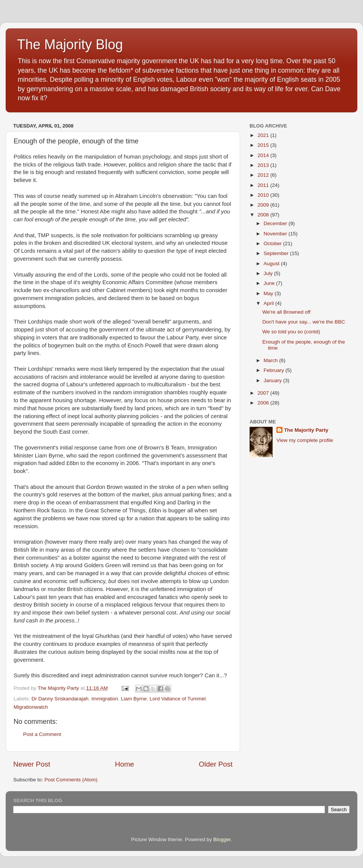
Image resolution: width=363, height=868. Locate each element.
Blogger (222, 839)
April (269, 303)
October (273, 243)
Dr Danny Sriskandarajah (60, 699)
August (272, 264)
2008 (264, 215)
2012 (264, 175)
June (270, 283)
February (275, 370)
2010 (264, 195)
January (273, 380)
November (276, 234)
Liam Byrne (134, 699)
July (269, 273)
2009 (264, 205)
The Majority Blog (70, 44)
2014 (264, 155)
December (276, 223)
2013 (264, 165)
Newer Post (32, 764)
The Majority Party (306, 430)
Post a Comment (42, 734)
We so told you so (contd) (291, 332)
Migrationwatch (31, 707)
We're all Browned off (286, 312)
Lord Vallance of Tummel (177, 699)
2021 (264, 135)
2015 (264, 145)
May (269, 293)
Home (124, 764)
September (277, 253)
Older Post (216, 764)
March (271, 360)
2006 (264, 403)
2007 (264, 393)
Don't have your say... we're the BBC (304, 322)
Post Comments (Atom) (71, 780)
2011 (264, 185)
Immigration (105, 699)
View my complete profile (305, 440)
